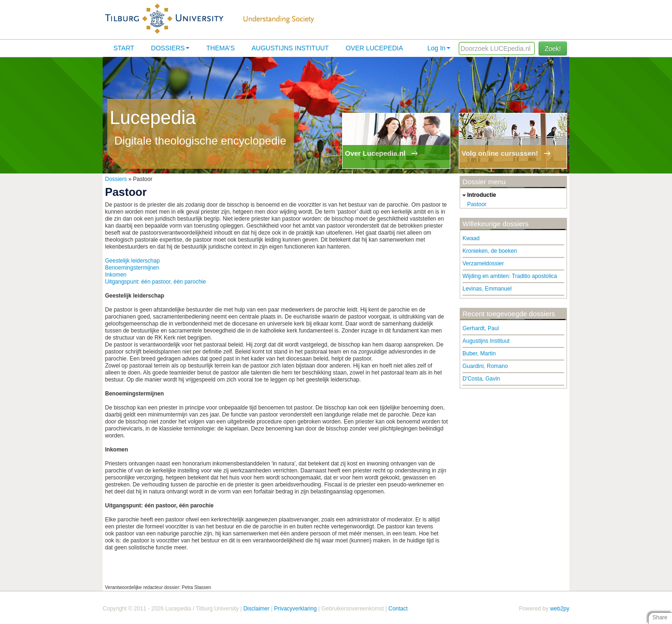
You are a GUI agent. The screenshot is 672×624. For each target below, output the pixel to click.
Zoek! (553, 49)
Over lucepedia (374, 48)
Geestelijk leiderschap (132, 261)
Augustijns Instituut (290, 48)
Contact (398, 609)
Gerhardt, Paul (481, 328)
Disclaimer (256, 609)
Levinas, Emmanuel (487, 289)
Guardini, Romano (485, 366)
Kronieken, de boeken (490, 251)
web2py (560, 609)
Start (124, 48)
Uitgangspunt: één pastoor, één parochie (155, 282)
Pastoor (477, 204)
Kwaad (471, 238)
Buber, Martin (479, 354)
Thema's (220, 48)
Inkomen (116, 275)
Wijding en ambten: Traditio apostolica (510, 276)
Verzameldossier (483, 263)
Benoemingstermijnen (132, 268)
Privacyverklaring (295, 609)
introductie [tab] (478, 195)
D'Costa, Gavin (481, 379)
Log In (439, 48)
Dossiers (170, 48)
